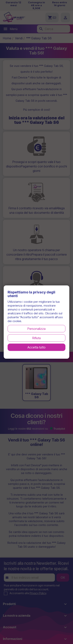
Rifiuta (36, 338)
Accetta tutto (36, 347)
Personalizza (36, 329)
